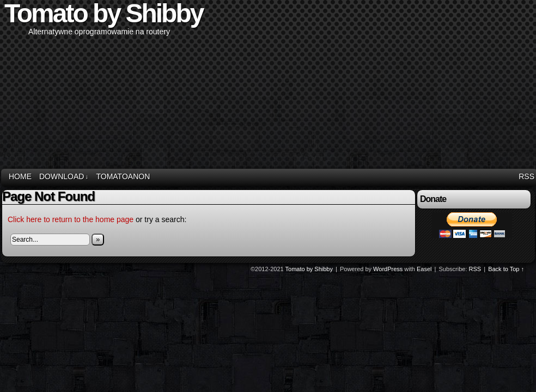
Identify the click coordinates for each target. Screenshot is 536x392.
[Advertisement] (401, 85)
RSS (526, 176)
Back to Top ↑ (506, 269)
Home (20, 176)
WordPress (388, 269)
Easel (424, 269)
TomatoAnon (123, 176)
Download (64, 177)
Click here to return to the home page (71, 219)
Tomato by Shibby (309, 269)
